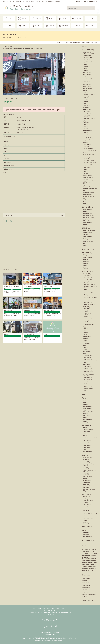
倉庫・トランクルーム (88, 283)
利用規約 (33, 608)
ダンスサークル (87, 517)
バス (85, 331)
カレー (85, 126)
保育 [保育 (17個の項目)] (83, 556)
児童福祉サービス (87, 368)
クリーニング (86, 276)
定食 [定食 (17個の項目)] (93, 565)
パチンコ (86, 506)
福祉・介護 (85, 365)
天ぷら (85, 103)
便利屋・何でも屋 (87, 359)
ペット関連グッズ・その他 (89, 301)
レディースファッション (88, 166)
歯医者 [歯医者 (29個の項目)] (90, 569)
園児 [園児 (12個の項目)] (95, 560)
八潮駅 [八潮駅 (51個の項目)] (95, 558)
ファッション (86, 157)
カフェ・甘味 (86, 75)
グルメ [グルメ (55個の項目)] (92, 549)
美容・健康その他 (87, 452)
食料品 (84, 203)
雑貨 (84, 201)
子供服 (85, 171)
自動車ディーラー (87, 387)
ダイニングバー (87, 111)
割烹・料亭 (86, 102)
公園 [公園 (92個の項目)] (88, 560)
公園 (84, 234)
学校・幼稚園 (85, 253)
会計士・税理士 (87, 357)
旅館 (85, 349)
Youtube (50, 626)
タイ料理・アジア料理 (88, 57)
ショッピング (85, 138)
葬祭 (85, 340)
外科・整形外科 (86, 407)
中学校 (84, 255)
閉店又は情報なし (87, 540)
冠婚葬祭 (85, 339)
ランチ (28, 48)
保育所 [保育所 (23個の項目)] (89, 556)
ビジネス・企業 (86, 207)
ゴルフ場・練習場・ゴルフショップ (90, 514)
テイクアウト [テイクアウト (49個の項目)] (91, 551)
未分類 (84, 394)
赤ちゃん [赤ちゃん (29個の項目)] (90, 571)
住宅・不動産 (86, 309)
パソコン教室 (86, 462)
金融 (83, 530)
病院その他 (85, 415)
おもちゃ (85, 142)
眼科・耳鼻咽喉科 (87, 420)
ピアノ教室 (85, 468)
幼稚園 (84, 266)
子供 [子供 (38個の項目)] (91, 565)
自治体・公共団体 (87, 241)
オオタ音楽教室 (84, 581)
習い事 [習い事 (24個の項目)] (86, 571)
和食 (84, 91)
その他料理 (85, 52)
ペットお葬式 (86, 296)
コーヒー (23, 48)
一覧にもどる (8, 221)
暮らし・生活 (85, 272)
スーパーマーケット (87, 155)
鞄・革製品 (86, 173)
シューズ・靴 (86, 159)
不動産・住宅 (86, 307)
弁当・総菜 (86, 67)
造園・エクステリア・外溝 (89, 325)
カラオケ (86, 502)
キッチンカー (86, 84)
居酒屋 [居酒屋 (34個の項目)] (89, 567)
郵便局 (84, 245)
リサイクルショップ (87, 180)
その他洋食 (86, 123)
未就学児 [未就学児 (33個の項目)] (86, 569)
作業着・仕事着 (87, 168)
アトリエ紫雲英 (84, 590)
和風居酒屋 (86, 115)
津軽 (62, 215)
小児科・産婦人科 (87, 409)
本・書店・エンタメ (87, 192)
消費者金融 (85, 532)
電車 (85, 334)
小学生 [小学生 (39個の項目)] (86, 567)
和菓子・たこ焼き (87, 82)
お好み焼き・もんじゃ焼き (89, 94)
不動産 (86, 310)
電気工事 (86, 290)
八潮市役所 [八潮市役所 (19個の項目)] (91, 558)
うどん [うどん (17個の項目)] (83, 549)
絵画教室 (85, 478)
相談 (84, 354)
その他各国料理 (87, 56)
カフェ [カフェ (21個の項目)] (89, 549)
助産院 (84, 402)
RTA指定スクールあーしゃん (87, 592)
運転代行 (86, 332)
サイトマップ (41, 608)
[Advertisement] (34, 243)
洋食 (84, 121)
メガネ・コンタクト (87, 178)
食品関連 (85, 224)
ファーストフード (87, 61)
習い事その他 (86, 480)
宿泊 (84, 346)
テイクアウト (86, 89)
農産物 (85, 134)
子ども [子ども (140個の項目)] (93, 562)
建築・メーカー (87, 313)
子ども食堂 (85, 107)
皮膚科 (84, 417)
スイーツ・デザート (88, 78)
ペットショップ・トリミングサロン (90, 298)
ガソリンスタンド (87, 378)
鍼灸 (85, 433)
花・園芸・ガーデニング (88, 197)
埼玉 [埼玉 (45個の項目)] (83, 563)
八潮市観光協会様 (40, 638)
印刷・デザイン (86, 213)
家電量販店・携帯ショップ (89, 188)
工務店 (86, 312)
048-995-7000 (21, 124)
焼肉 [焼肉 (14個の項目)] (95, 569)
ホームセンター (86, 176)
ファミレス (86, 59)
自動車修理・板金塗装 (88, 389)
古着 (85, 170)
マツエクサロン (87, 444)
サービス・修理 (86, 274)
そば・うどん (86, 98)
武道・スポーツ (86, 476)
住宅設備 (86, 317)
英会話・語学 (86, 485)
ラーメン (86, 63)
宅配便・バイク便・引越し (89, 285)
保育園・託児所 (86, 257)
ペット (84, 294)
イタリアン (86, 125)
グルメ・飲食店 (86, 50)
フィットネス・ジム (88, 519)
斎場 (86, 342)
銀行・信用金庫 (86, 537)
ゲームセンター (87, 504)
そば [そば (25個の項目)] (86, 549)
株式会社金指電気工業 (86, 588)
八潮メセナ (33, 48)
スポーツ (85, 510)
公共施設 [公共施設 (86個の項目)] (84, 560)
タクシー (86, 329)
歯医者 (84, 413)
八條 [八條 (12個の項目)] (94, 556)
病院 (83, 398)
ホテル (85, 348)
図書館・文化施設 (87, 237)
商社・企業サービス (87, 216)
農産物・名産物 (86, 130)
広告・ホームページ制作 (88, 218)
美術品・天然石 (86, 195)
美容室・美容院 (87, 448)
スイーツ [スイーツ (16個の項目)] (86, 551)
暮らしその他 (86, 352)
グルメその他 (86, 86)
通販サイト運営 (86, 527)
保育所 (84, 259)
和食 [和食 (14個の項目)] (93, 560)
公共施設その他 (86, 232)
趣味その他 (85, 523)
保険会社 (85, 211)
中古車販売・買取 (87, 385)
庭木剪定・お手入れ (88, 323)
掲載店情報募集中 (92, 2)
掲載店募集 (66, 612)
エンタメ (85, 499)
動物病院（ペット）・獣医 (89, 305)
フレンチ (86, 128)
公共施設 (84, 228)
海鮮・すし (86, 105)
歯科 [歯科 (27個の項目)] (93, 569)
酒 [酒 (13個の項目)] (92, 571)
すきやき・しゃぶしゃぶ (88, 54)
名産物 (85, 132)
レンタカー (86, 383)
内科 (84, 400)
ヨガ (85, 521)
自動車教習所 (86, 483)
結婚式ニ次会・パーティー (89, 119)
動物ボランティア (87, 249)
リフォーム (86, 281)
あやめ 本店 (8, 215)
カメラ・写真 (86, 144)
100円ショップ (86, 140)
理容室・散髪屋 (87, 446)
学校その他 (85, 261)
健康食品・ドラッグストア (89, 182)
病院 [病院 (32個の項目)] (83, 571)
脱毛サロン (86, 449)
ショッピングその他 (87, 149)
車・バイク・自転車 (87, 374)
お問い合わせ (50, 615)
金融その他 (85, 535)
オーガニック (86, 72)
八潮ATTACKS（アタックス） (87, 583)
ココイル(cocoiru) (85, 597)
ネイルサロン (86, 440)
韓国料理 (86, 70)
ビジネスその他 (86, 209)
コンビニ (85, 146)
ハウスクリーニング (88, 279)
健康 (84, 428)
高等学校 (85, 268)
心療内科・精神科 (87, 411)
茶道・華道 (85, 487)
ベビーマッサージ (87, 292)
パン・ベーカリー (87, 80)
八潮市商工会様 (51, 638)
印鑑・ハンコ (86, 186)
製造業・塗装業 (86, 222)
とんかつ (86, 100)
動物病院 (85, 404)
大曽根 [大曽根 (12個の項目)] (89, 563)
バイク (85, 381)
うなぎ (85, 92)
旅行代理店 (85, 220)
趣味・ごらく (85, 495)
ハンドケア (86, 442)
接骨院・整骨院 (87, 431)
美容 (84, 435)
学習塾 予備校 (86, 474)
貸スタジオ (86, 508)
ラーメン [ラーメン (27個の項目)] (90, 553)
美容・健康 (85, 425)
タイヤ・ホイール (87, 379)
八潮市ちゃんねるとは (80, 2)
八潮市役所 (39, 48)
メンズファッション (88, 164)
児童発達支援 (86, 336)
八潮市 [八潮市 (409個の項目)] (86, 558)
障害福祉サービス (87, 370)
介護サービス (86, 366)
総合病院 (85, 422)
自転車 (85, 390)
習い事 (84, 455)
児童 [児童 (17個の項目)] (92, 556)
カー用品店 (86, 376)
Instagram (50, 620)
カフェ (19, 48)
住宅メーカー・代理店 (88, 318)
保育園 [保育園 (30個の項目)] (85, 556)
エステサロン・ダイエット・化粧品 (90, 437)
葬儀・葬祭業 (87, 343)
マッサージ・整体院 (88, 429)
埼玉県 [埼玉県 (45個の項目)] (86, 563)
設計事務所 (87, 315)
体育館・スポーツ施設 (88, 230)
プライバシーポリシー (50, 610)
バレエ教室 (85, 460)
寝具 (84, 190)
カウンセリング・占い (88, 355)
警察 (84, 243)
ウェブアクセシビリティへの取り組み (57, 608)
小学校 (84, 264)
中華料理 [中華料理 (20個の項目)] (95, 553)
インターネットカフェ (88, 501)
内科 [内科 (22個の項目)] (91, 560)
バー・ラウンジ (87, 113)
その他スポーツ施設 (88, 512)
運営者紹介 (47, 612)
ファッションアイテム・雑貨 (89, 162)
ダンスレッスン (86, 458)
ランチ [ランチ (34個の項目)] (86, 553)
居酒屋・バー (86, 110)
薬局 (84, 199)
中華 (85, 65)
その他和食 (86, 96)
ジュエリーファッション (88, 160)
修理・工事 (86, 320)
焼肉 (85, 68)
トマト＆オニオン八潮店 (86, 585)
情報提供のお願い (57, 612)
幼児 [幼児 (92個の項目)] (92, 567)
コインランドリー (87, 277)
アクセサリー (86, 497)
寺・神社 (85, 239)
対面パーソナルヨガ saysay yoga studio (89, 594)
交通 (84, 327)
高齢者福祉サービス (88, 372)
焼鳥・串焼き (86, 117)
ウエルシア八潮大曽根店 (86, 578)
